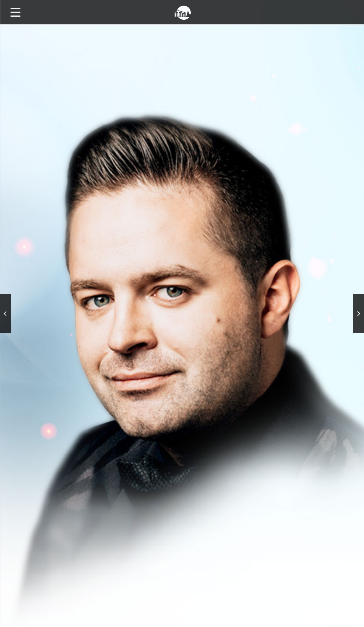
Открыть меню (15, 12)
